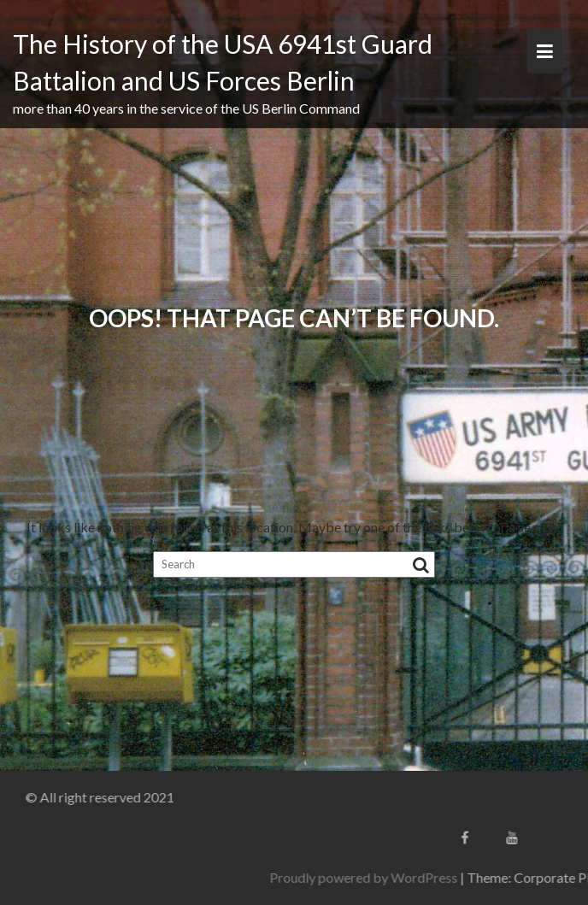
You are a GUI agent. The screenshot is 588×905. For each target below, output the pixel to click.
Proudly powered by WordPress (409, 877)
